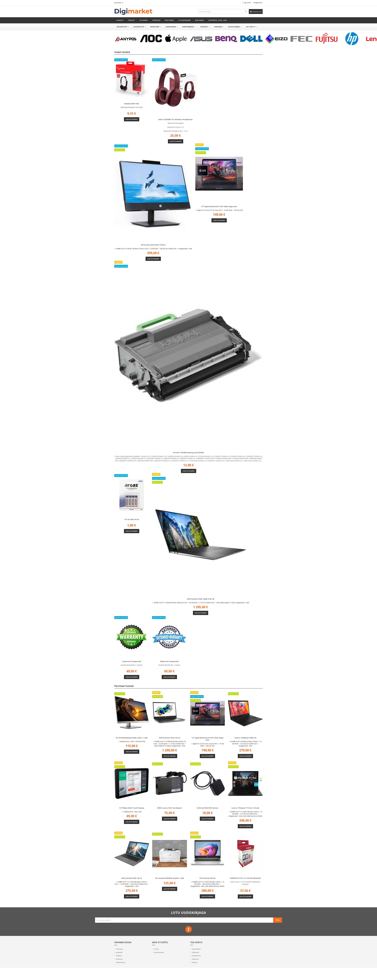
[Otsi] (223, 12)
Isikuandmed (196, 949)
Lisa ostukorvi (132, 119)
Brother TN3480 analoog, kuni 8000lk (188, 453)
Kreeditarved (196, 956)
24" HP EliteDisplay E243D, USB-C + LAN (132, 738)
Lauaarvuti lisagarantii (132, 661)
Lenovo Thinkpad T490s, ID (245, 738)
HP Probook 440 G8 (207, 878)
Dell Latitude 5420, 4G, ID (132, 878)
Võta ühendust (159, 952)
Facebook (189, 929)
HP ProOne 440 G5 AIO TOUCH (153, 245)
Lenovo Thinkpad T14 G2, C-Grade (245, 808)
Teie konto (196, 942)
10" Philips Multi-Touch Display (132, 808)
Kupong (194, 962)
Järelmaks (119, 952)
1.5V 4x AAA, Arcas (132, 519)
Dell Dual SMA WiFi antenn (207, 808)
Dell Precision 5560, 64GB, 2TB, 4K (201, 599)
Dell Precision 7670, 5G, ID (170, 738)
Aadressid (195, 959)
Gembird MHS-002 (132, 104)
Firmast (156, 949)
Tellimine (119, 956)
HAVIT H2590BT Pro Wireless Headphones (176, 119)
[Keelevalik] (119, 3)
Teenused (119, 949)
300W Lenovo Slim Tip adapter (170, 808)
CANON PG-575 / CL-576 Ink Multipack (245, 878)
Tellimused (195, 952)
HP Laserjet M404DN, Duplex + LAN (170, 878)
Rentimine (119, 959)
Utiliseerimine (120, 962)
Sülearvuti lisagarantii (169, 661)
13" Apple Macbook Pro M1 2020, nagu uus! (219, 206)
